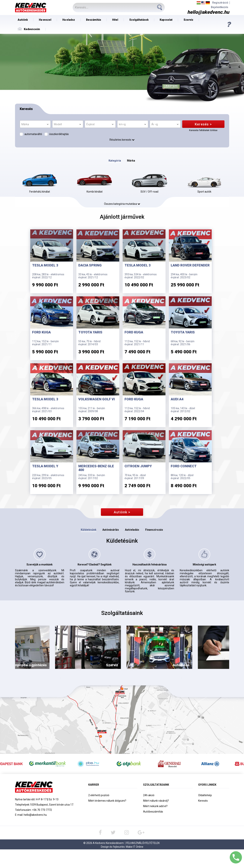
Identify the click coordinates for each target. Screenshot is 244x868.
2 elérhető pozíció (99, 795)
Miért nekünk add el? (155, 806)
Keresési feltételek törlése (203, 130)
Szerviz (188, 20)
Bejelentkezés (220, 7)
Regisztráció (220, 3)
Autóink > (122, 512)
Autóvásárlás (111, 530)
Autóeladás (132, 530)
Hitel (115, 20)
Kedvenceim (29, 29)
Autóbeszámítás (153, 812)
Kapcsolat (166, 20)
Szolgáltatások (139, 20)
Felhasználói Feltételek (143, 843)
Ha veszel (45, 20)
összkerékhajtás (59, 134)
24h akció (149, 795)
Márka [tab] (131, 161)
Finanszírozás (154, 530)
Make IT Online (135, 847)
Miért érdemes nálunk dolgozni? (107, 801)
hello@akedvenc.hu (35, 815)
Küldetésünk (89, 530)
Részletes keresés (122, 140)
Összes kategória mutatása (122, 204)
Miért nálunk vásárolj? (156, 801)
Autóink (23, 20)
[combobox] (35, 124)
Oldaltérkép (205, 795)
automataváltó (33, 134)
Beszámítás (94, 20)
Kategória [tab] (115, 161)
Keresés (203, 801)
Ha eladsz (69, 20)
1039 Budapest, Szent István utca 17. (52, 805)
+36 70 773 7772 (42, 810)
